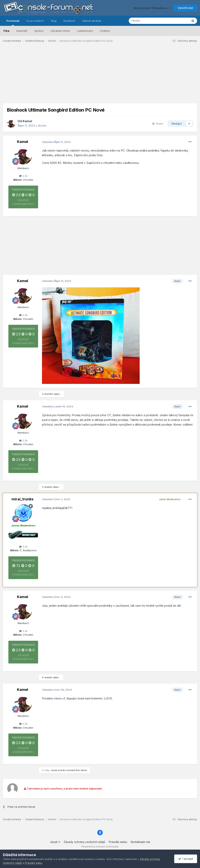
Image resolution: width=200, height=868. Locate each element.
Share (158, 124)
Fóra (6, 31)
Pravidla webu (118, 842)
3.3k (23, 547)
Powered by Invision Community (100, 847)
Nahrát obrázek (92, 21)
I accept (186, 859)
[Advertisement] (100, 76)
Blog (54, 21)
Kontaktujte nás (141, 842)
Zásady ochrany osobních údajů (84, 842)
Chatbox (105, 31)
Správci (39, 31)
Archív (42, 126)
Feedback (69, 21)
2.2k (23, 176)
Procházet (13, 23)
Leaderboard (85, 31)
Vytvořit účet (185, 8)
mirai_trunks (22, 499)
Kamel (27, 121)
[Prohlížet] (149, 21)
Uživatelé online (60, 31)
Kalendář (22, 31)
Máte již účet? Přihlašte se (152, 8)
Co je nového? (35, 21)
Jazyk (55, 842)
